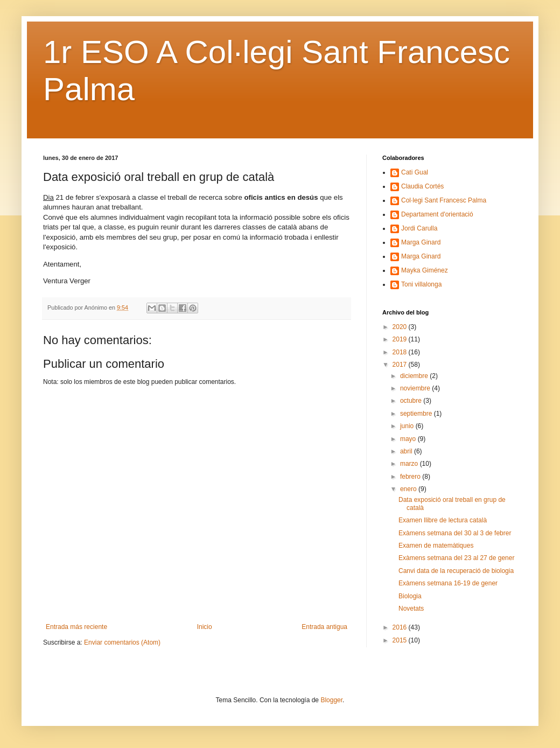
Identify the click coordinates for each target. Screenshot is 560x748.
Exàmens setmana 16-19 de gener (448, 583)
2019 (401, 339)
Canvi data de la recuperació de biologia (456, 571)
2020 (401, 327)
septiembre (417, 414)
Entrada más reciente (76, 627)
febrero (411, 477)
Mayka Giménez (425, 270)
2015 (401, 640)
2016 (401, 627)
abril (407, 451)
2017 (401, 365)
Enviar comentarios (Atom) (122, 642)
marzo (410, 464)
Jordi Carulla (419, 228)
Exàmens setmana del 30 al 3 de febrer (455, 533)
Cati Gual (415, 172)
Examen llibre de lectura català (443, 520)
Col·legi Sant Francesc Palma (444, 200)
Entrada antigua (324, 627)
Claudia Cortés (422, 186)
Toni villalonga (421, 284)
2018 (401, 352)
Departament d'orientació (437, 214)
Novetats (411, 609)
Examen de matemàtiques (436, 546)
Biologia (410, 596)
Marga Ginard (421, 242)
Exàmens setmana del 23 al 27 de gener (456, 558)
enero (409, 489)
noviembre (416, 388)
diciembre (415, 376)
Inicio (205, 627)
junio (408, 426)
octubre (412, 401)
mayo (409, 439)
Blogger (331, 700)
